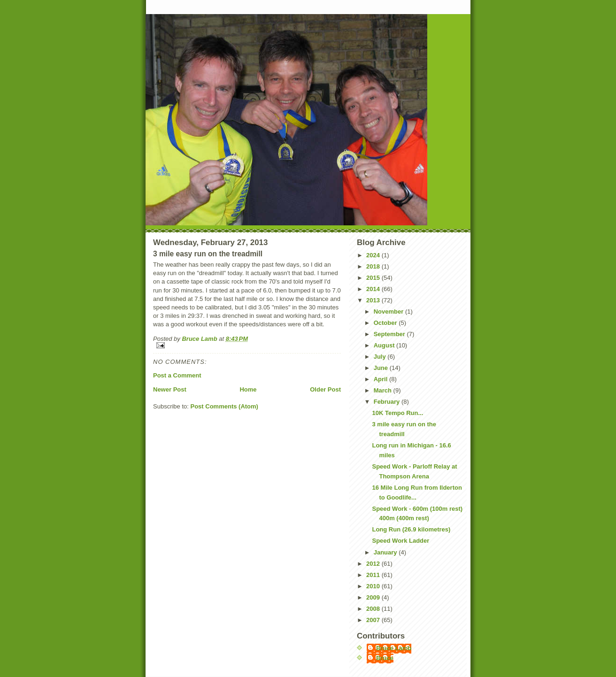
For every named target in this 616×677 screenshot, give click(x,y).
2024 (374, 255)
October (386, 323)
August (385, 345)
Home (248, 389)
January (386, 552)
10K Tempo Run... (397, 413)
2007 (374, 620)
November (389, 312)
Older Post (325, 389)
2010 (374, 586)
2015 (374, 278)
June (382, 368)
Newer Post (170, 389)
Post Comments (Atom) (224, 406)
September (390, 334)
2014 (374, 289)
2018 (374, 266)
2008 (374, 609)
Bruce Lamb (200, 339)
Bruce (385, 658)
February (388, 402)
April (381, 379)
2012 (374, 564)
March (384, 390)
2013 (374, 300)
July (381, 357)
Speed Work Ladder (400, 541)
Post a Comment (177, 375)
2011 (374, 575)
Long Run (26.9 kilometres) (411, 529)
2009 (374, 597)
